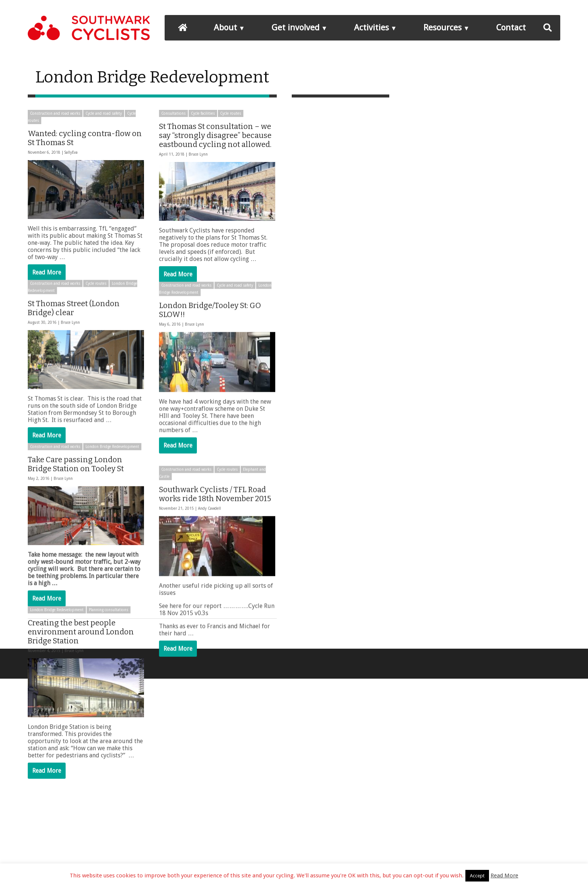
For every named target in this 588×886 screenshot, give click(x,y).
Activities (371, 27)
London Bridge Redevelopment (112, 473)
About (225, 27)
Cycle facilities (203, 113)
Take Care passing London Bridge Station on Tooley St (76, 490)
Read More (47, 272)
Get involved (295, 27)
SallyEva (71, 152)
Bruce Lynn (198, 154)
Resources (442, 27)
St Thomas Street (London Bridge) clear (74, 321)
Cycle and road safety (104, 113)
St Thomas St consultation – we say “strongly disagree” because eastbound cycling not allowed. (215, 135)
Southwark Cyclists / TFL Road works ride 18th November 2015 (215, 507)
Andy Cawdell (209, 521)
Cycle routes (231, 113)
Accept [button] (477, 876)
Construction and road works (55, 113)
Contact (511, 27)
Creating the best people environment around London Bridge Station (81, 671)
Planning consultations (109, 649)
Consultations (173, 113)
